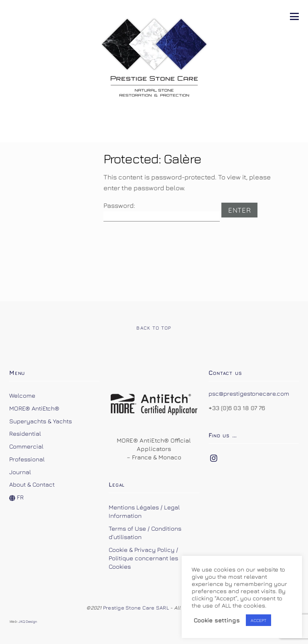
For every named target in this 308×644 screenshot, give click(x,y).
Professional (27, 459)
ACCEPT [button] (258, 620)
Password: (162, 211)
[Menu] (294, 16)
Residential (25, 433)
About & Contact (32, 484)
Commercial (26, 446)
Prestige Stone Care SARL (137, 608)
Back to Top (154, 328)
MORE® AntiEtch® (34, 408)
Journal (20, 472)
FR (16, 497)
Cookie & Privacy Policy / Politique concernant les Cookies (143, 558)
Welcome (22, 395)
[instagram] (214, 456)
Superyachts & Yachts (41, 421)
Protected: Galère (152, 158)
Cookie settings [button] (217, 620)
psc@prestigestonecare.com (249, 393)
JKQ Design (28, 621)
